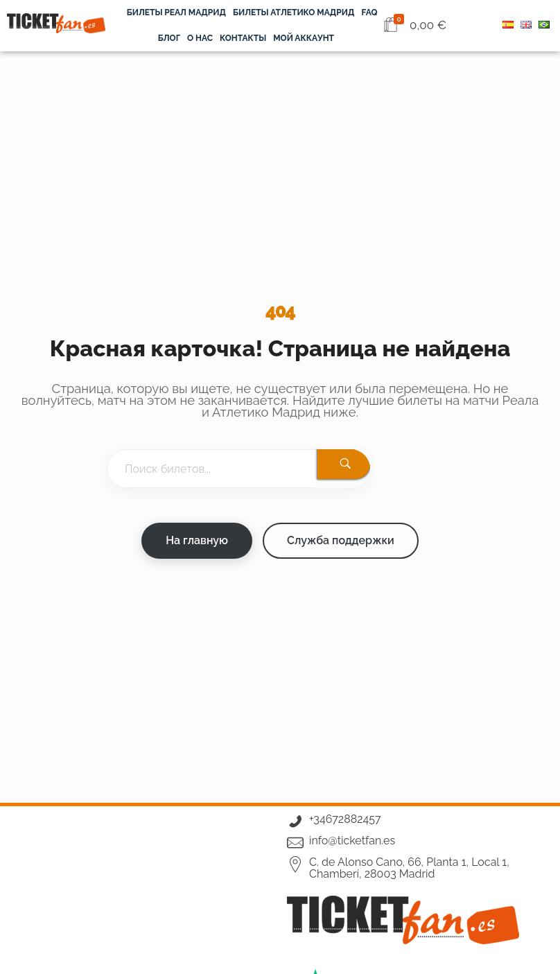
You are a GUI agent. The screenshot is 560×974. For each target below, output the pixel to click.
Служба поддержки (341, 540)
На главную (197, 540)
